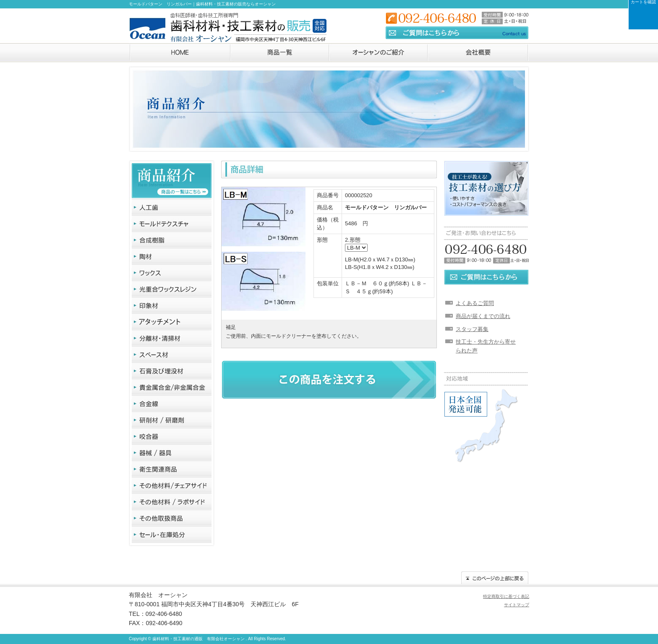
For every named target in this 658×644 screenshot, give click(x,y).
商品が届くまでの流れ (483, 316)
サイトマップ (517, 605)
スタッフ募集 (472, 329)
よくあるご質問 (475, 303)
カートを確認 (643, 2)
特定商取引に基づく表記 (506, 596)
